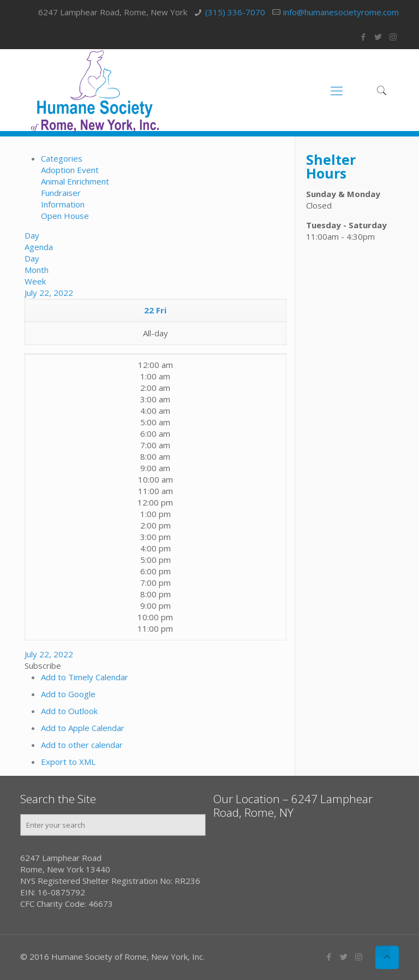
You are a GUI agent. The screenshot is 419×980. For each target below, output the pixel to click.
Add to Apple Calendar (83, 728)
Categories (62, 158)
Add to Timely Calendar (85, 677)
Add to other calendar (82, 745)
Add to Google (68, 694)
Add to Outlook (69, 711)
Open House (65, 216)
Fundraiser (61, 193)
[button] (43, 666)
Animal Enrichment (75, 181)
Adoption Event (70, 170)
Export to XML (68, 762)
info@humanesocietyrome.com (341, 12)
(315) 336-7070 (235, 12)
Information (63, 204)
